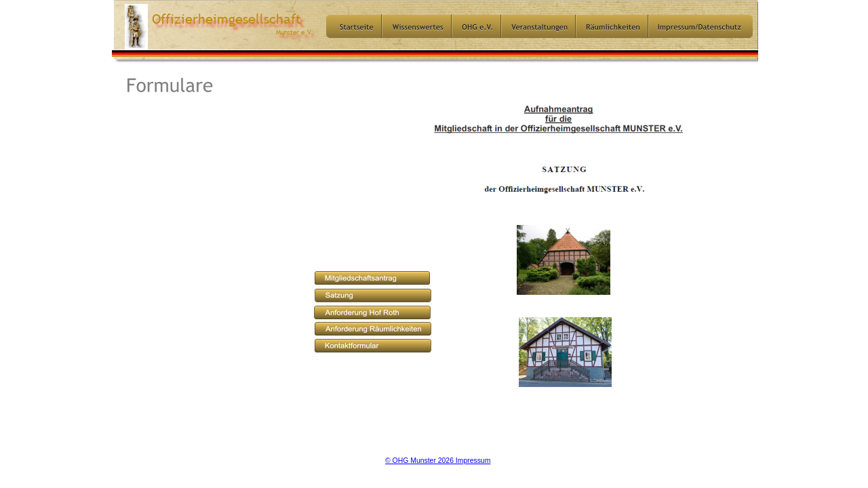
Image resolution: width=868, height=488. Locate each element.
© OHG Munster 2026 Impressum (438, 460)
